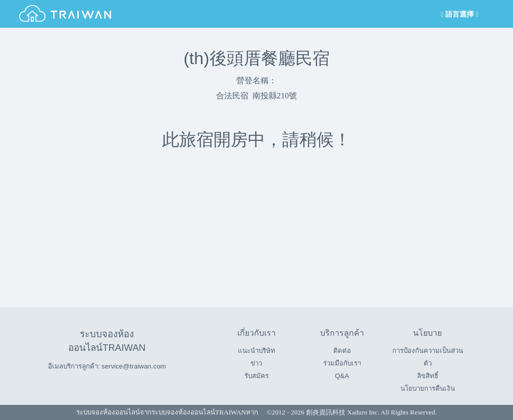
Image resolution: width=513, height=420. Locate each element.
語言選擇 (459, 14)
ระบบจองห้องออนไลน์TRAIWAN (199, 412)
